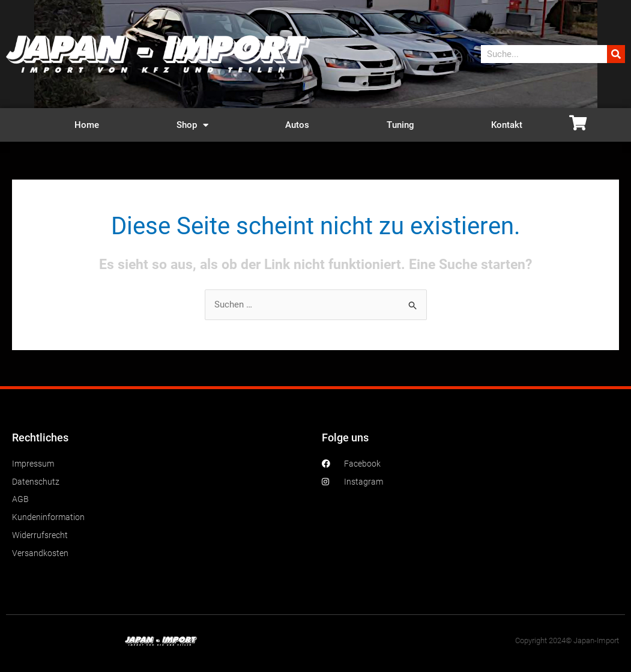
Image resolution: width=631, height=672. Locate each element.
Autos (297, 125)
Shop (192, 125)
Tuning (400, 125)
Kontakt (507, 125)
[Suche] (616, 54)
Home (87, 125)
